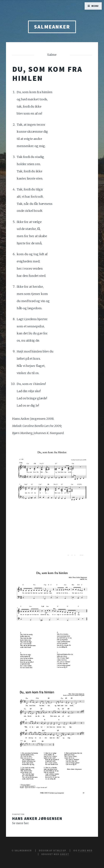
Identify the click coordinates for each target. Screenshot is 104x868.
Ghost (64, 854)
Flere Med (85, 850)
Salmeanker (52, 27)
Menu (95, 6)
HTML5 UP (60, 850)
